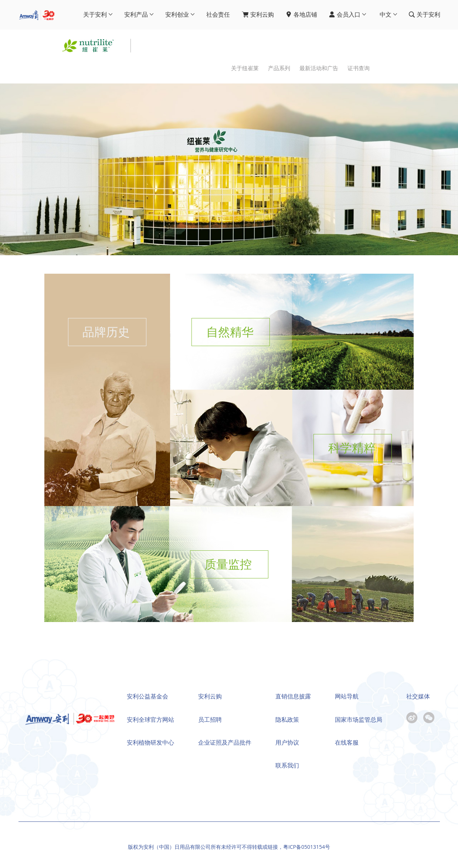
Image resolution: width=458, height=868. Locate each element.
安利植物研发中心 (150, 742)
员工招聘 (210, 720)
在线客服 (347, 742)
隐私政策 (287, 720)
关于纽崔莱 (245, 68)
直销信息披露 (293, 696)
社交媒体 (418, 696)
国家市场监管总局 (359, 720)
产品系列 (279, 68)
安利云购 (210, 696)
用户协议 (287, 742)
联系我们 (287, 765)
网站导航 (347, 696)
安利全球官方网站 (150, 720)
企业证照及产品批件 (225, 742)
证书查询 (359, 68)
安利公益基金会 (147, 696)
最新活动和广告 (319, 68)
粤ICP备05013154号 (307, 847)
